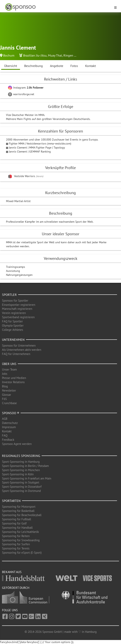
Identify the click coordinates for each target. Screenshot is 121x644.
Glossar (6, 395)
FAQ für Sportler (12, 321)
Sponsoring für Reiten (16, 536)
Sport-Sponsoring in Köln (18, 474)
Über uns (9, 364)
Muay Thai (55, 55)
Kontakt (90, 66)
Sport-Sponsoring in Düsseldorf (22, 487)
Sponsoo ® (11, 413)
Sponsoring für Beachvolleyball (22, 515)
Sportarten (11, 501)
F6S (4, 399)
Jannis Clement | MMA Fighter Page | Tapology (37, 148)
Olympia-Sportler (13, 325)
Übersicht (11, 66)
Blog (5, 386)
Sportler (9, 295)
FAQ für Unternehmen (16, 354)
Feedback (8, 440)
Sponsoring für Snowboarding (21, 540)
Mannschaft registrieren (17, 309)
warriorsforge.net (21, 94)
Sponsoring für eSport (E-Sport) (22, 553)
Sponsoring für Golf (14, 523)
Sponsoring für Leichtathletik (20, 532)
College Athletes (12, 330)
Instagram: (26, 88)
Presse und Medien (14, 378)
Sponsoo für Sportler (15, 301)
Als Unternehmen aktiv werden (22, 350)
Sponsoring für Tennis (16, 548)
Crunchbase (9, 403)
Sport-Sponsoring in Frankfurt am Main (27, 478)
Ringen (68, 55)
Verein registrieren (14, 313)
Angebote (57, 66)
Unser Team (9, 369)
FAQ (5, 435)
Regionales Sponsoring (21, 456)
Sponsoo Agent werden (17, 444)
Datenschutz (10, 423)
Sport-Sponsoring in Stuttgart (21, 482)
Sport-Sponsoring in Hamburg (21, 462)
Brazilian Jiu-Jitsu (35, 55)
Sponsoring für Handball (17, 528)
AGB (5, 419)
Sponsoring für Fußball (16, 519)
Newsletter (9, 390)
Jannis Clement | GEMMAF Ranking (30, 152)
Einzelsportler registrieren (19, 305)
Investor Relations (13, 382)
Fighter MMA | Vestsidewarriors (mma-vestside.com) (40, 144)
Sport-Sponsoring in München (21, 470)
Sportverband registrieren (18, 317)
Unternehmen (13, 340)
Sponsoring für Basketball (18, 511)
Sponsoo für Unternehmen (19, 345)
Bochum (9, 55)
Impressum (9, 427)
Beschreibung (33, 66)
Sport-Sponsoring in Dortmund (21, 491)
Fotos (74, 66)
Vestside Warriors (25, 176)
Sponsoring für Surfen (16, 544)
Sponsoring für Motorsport (19, 507)
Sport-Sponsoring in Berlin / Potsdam (25, 466)
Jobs (5, 374)
